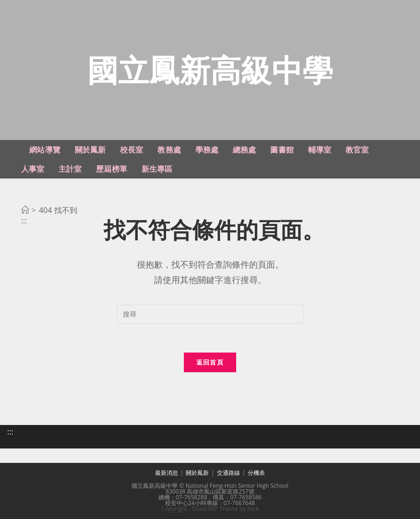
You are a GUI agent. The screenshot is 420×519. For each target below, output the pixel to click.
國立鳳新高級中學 (210, 70)
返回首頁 (210, 362)
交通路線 (228, 473)
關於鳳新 (197, 473)
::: (17, 147)
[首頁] (25, 210)
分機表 (256, 473)
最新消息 (167, 473)
